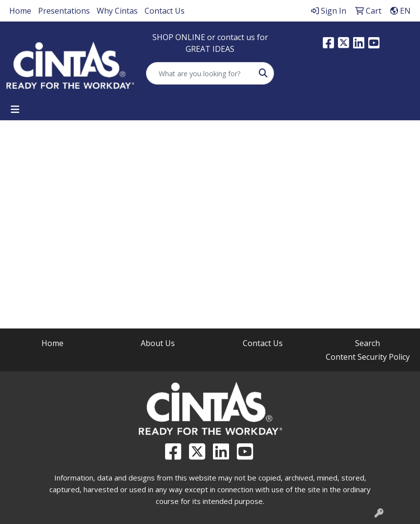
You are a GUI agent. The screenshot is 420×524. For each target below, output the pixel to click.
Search (367, 343)
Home (20, 11)
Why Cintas (117, 11)
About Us (158, 343)
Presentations (64, 11)
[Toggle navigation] (15, 109)
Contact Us (165, 11)
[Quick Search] (200, 73)
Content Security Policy (368, 357)
